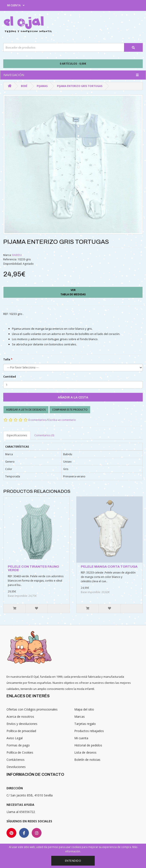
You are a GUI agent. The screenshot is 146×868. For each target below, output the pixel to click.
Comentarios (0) (44, 435)
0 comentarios (37, 420)
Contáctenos (16, 760)
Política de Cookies (20, 752)
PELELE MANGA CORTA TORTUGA (109, 567)
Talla (7, 359)
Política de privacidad (21, 731)
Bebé (24, 86)
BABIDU (17, 255)
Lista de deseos (85, 752)
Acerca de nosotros (20, 717)
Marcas (80, 717)
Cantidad (10, 377)
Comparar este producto (70, 410)
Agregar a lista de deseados (26, 410)
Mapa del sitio (84, 709)
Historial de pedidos (88, 745)
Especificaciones (17, 435)
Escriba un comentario (62, 420)
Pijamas (42, 86)
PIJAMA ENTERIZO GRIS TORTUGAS (80, 86)
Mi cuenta (81, 738)
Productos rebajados (89, 731)
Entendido (73, 861)
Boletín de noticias (87, 760)
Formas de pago (18, 745)
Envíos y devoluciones (22, 724)
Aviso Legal (15, 738)
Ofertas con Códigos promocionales (32, 709)
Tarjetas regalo (85, 724)
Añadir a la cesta (73, 397)
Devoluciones (16, 767)
